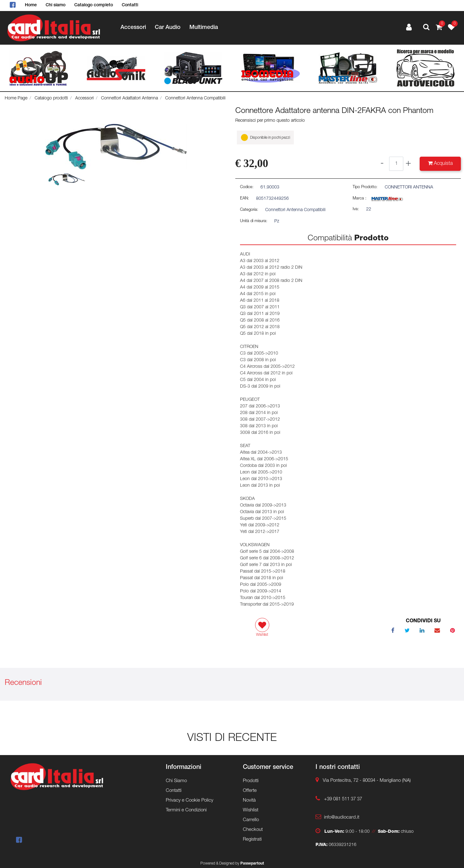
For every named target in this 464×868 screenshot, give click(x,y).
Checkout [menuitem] (253, 830)
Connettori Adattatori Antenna (129, 98)
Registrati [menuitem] (252, 840)
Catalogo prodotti (51, 98)
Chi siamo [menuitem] (56, 5)
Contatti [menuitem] (130, 5)
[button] (116, 147)
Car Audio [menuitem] (168, 28)
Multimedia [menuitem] (204, 28)
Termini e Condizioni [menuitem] (186, 810)
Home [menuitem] (31, 5)
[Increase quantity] (408, 164)
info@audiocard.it (342, 818)
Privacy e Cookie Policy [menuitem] (190, 801)
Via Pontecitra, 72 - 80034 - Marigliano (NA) (367, 781)
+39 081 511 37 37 (343, 799)
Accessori (84, 98)
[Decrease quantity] (382, 164)
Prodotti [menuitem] (251, 781)
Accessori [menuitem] (133, 28)
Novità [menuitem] (249, 801)
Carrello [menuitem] (251, 820)
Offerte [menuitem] (250, 791)
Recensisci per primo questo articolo (270, 121)
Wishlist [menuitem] (251, 810)
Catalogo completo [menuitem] (94, 5)
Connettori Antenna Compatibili (195, 98)
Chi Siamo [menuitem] (176, 781)
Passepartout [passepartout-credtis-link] (252, 864)
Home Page (16, 98)
